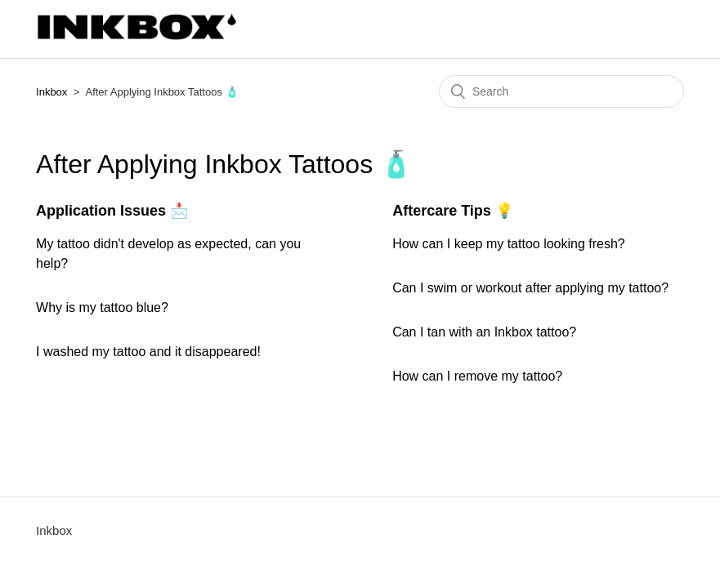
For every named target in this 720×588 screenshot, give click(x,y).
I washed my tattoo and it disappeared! (148, 352)
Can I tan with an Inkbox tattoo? (484, 332)
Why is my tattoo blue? (102, 307)
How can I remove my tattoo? (477, 376)
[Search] (561, 91)
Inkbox (51, 92)
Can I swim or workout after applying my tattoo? (530, 288)
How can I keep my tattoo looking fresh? (509, 244)
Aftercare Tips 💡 (453, 211)
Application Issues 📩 (112, 211)
